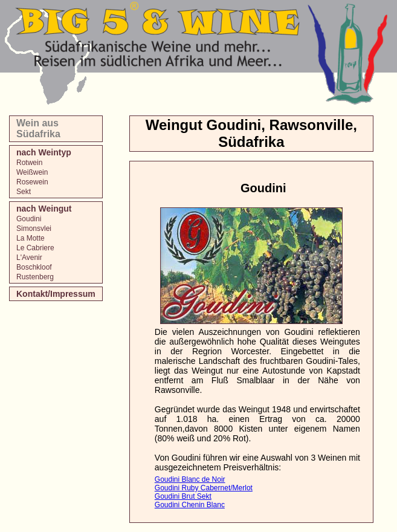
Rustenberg (35, 277)
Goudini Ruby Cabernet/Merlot (204, 488)
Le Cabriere (35, 248)
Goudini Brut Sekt (183, 496)
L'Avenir (29, 258)
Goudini (29, 219)
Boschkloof (34, 267)
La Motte (31, 238)
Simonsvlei (34, 229)
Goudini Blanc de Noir (190, 479)
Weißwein (32, 172)
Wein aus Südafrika (38, 128)
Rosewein (32, 182)
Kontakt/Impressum (56, 294)
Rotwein (29, 163)
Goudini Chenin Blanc (190, 505)
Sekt (24, 192)
